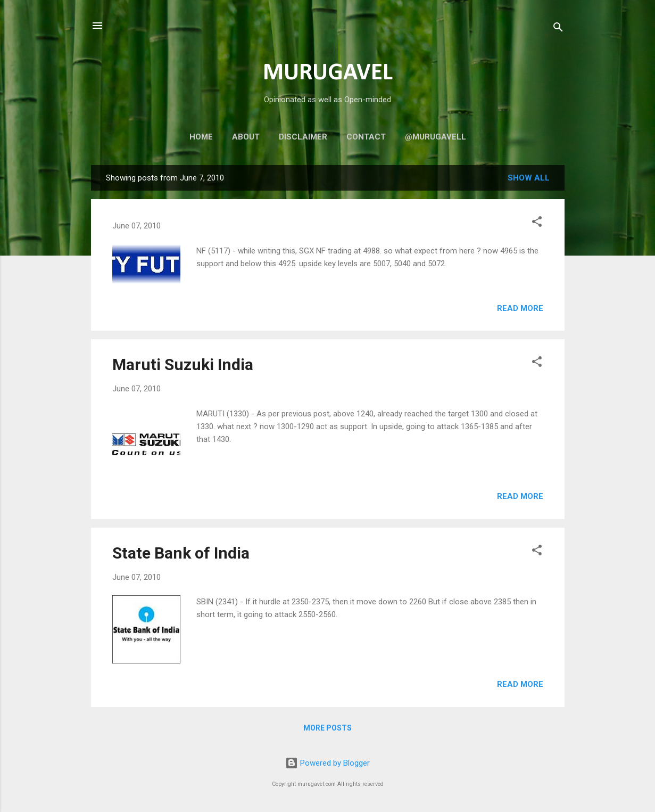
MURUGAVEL (328, 73)
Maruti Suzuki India (183, 364)
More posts (327, 728)
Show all (529, 178)
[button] (537, 223)
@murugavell (436, 137)
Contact (366, 137)
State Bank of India (181, 553)
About (246, 137)
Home (201, 137)
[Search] (558, 29)
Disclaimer (303, 137)
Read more (520, 308)
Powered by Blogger (327, 763)
